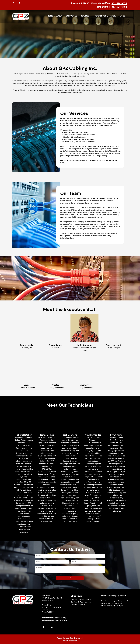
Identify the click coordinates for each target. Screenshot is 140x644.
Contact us (79, 160)
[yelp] (20, 4)
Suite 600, (45, 610)
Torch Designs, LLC (77, 638)
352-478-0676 (117, 603)
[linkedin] (16, 4)
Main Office (46, 596)
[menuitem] (50, 16)
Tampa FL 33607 (48, 612)
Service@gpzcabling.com (116, 606)
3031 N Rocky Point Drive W (51, 607)
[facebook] (13, 4)
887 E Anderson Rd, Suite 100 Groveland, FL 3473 (52, 599)
